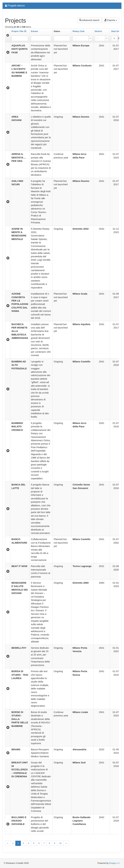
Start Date (116, 31)
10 (60, 843)
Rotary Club (79, 31)
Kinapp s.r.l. (115, 863)
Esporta (111, 20)
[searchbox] (60, 38)
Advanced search (89, 20)
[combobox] (62, 38)
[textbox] (81, 38)
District (98, 31)
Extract (34, 31)
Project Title (19, 31)
